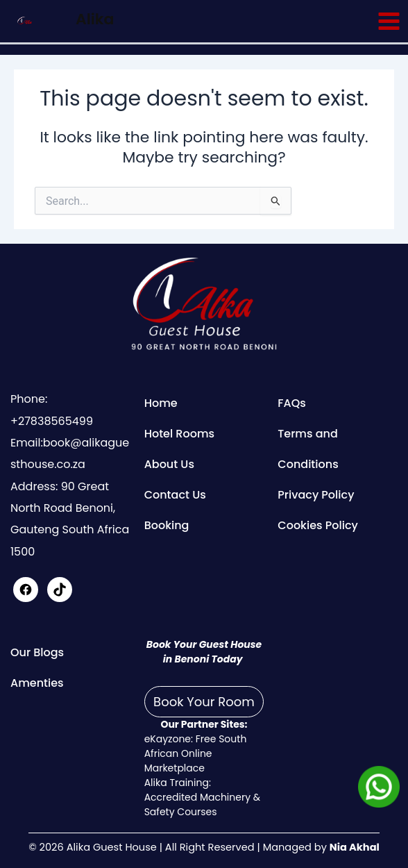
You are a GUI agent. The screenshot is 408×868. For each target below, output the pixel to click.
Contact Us (175, 495)
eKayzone (168, 739)
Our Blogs (37, 652)
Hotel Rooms (179, 434)
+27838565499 (52, 421)
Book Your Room (204, 702)
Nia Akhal (355, 847)
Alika (95, 19)
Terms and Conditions (308, 449)
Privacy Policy (316, 495)
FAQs (292, 403)
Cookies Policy (318, 525)
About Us (169, 464)
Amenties (37, 683)
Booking (167, 525)
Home (161, 403)
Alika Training (177, 783)
